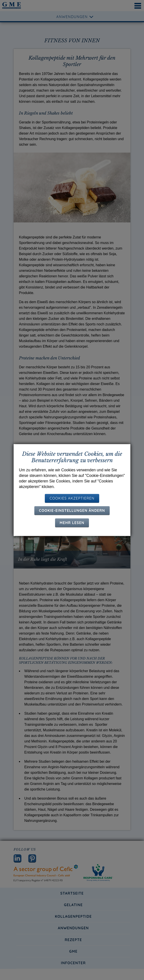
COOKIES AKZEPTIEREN (72, 498)
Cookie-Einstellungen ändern (72, 510)
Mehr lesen (72, 522)
